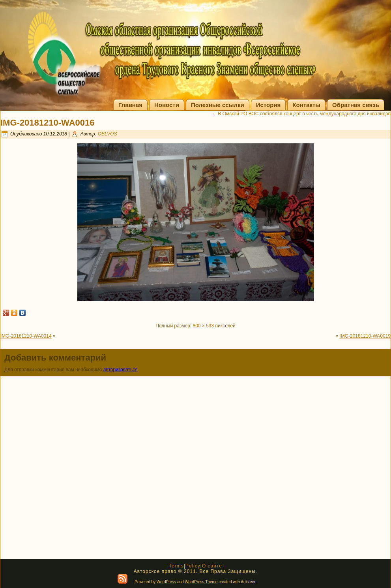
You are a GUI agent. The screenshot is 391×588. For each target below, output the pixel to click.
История (268, 105)
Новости (167, 105)
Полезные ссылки (218, 105)
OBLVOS (108, 134)
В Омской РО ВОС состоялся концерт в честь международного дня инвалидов (301, 114)
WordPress (166, 582)
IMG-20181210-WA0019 (365, 336)
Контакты (306, 105)
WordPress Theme (201, 582)
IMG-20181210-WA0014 (26, 336)
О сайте (212, 566)
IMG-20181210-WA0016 (47, 123)
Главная (130, 105)
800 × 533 (204, 326)
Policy (193, 566)
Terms (176, 566)
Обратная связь (356, 105)
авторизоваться (121, 370)
